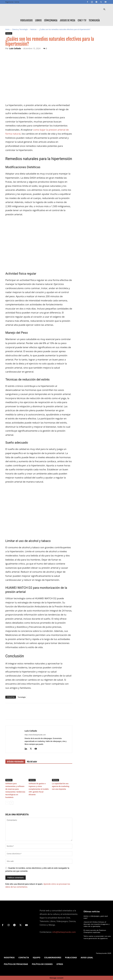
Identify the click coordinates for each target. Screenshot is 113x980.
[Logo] (18, 9)
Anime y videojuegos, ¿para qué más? (97, 916)
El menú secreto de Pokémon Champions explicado (94, 929)
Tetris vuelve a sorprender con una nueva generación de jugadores (96, 935)
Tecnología (94, 20)
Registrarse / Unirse (12, 2)
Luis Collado (15, 48)
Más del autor (32, 762)
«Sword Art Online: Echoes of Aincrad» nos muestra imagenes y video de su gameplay (96, 922)
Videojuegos (26, 20)
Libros (38, 20)
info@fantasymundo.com (64, 932)
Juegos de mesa (67, 20)
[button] (104, 9)
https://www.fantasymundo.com (35, 735)
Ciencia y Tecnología (20, 29)
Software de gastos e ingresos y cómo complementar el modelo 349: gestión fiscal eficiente (39, 789)
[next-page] (12, 803)
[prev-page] (7, 803)
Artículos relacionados (15, 762)
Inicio (7, 29)
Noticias (33, 29)
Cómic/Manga (51, 20)
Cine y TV (82, 20)
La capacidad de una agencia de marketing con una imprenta (61, 786)
